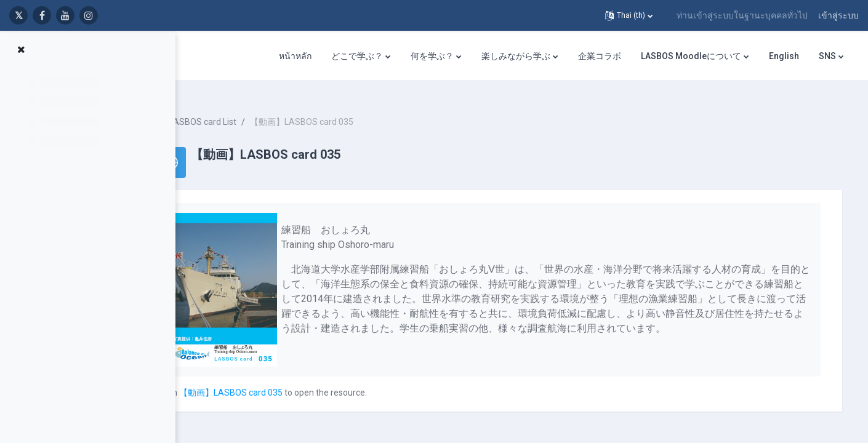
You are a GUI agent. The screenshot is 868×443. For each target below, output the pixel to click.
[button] (629, 15)
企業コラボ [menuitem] (600, 56)
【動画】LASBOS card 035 (286, 381)
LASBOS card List (257, 111)
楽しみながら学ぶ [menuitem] (516, 56)
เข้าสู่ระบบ (838, 15)
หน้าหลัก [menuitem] (295, 56)
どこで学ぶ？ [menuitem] (357, 56)
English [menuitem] (784, 56)
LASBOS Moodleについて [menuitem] (691, 56)
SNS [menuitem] (827, 56)
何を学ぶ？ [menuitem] (432, 56)
